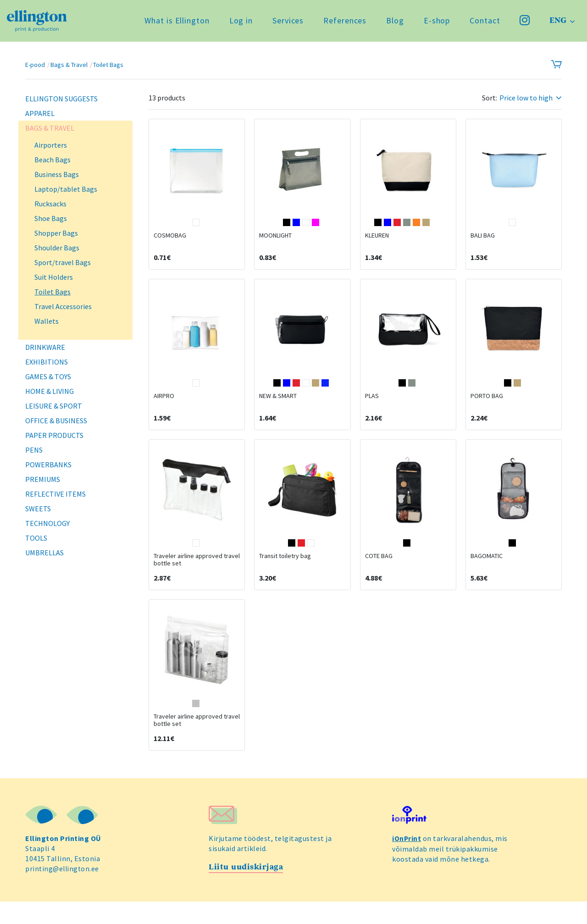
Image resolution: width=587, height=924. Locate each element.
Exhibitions (47, 362)
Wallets (47, 321)
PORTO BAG (487, 407)
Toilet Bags (108, 65)
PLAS (372, 407)
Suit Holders (54, 277)
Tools (36, 538)
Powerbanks (48, 465)
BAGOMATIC (487, 573)
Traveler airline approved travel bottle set (197, 577)
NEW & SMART (278, 407)
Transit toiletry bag (285, 573)
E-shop (435, 23)
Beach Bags (53, 160)
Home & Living (50, 391)
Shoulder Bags (57, 248)
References (343, 23)
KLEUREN (377, 241)
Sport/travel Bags (63, 262)
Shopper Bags (56, 233)
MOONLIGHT (275, 241)
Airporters (51, 145)
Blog (394, 23)
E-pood (35, 65)
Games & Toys (48, 376)
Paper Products (54, 435)
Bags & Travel (69, 65)
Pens (34, 450)
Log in (239, 23)
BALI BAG (483, 241)
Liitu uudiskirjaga (248, 890)
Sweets (38, 509)
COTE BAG (379, 573)
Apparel (40, 113)
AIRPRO (164, 407)
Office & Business (56, 421)
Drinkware (45, 347)
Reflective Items (55, 494)
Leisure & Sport (54, 406)
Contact (483, 23)
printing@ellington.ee (63, 891)
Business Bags (57, 174)
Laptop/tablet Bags (66, 189)
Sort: (490, 98)
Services (286, 23)
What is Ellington (175, 23)
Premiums (43, 479)
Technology (47, 523)
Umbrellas (44, 553)
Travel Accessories (63, 306)
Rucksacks (50, 204)
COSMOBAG (170, 241)
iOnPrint (407, 861)
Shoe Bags (51, 218)
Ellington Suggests (61, 99)
